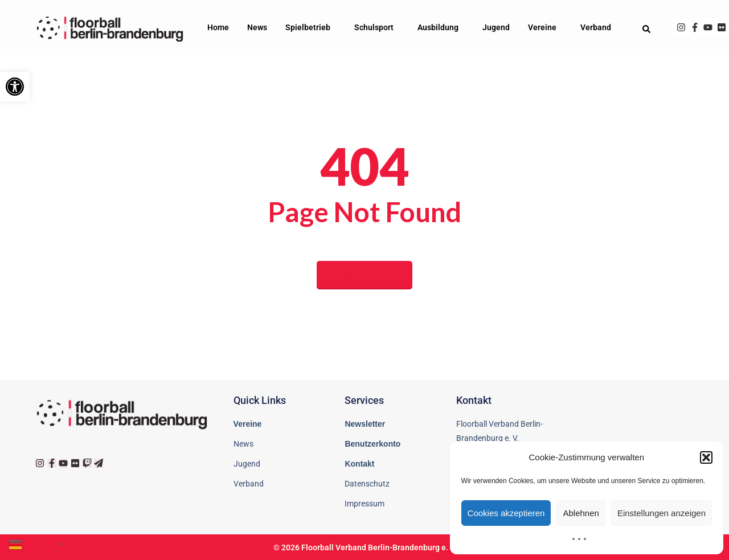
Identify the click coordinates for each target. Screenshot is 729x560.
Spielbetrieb (311, 27)
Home (218, 27)
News (257, 27)
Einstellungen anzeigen (662, 513)
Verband (599, 27)
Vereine (545, 27)
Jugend (496, 27)
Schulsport (377, 27)
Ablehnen (581, 513)
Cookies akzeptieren (506, 513)
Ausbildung (441, 27)
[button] (15, 87)
